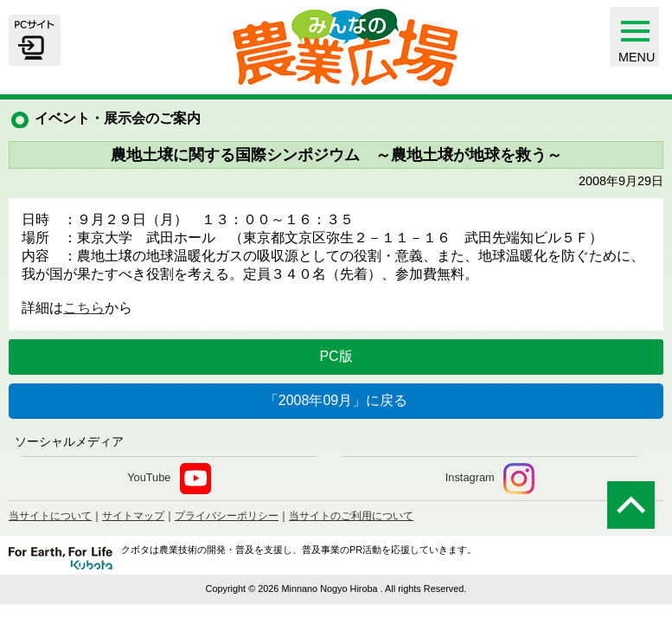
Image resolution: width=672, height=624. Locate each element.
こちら (84, 308)
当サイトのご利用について (351, 516)
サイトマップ (133, 516)
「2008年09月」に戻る (336, 400)
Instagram (490, 479)
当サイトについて (50, 516)
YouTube (169, 479)
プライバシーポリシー (227, 516)
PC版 (336, 356)
